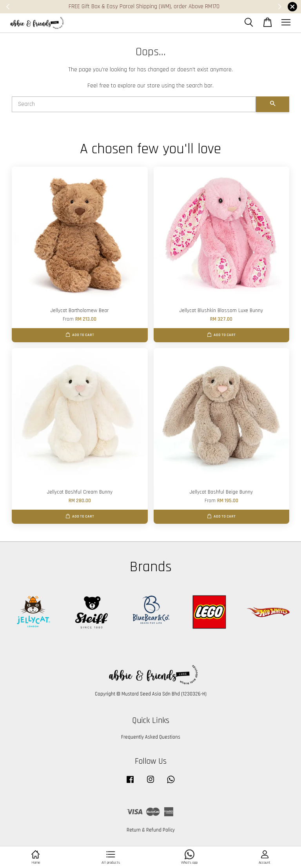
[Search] (134, 104)
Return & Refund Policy (151, 830)
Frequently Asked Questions (151, 737)
